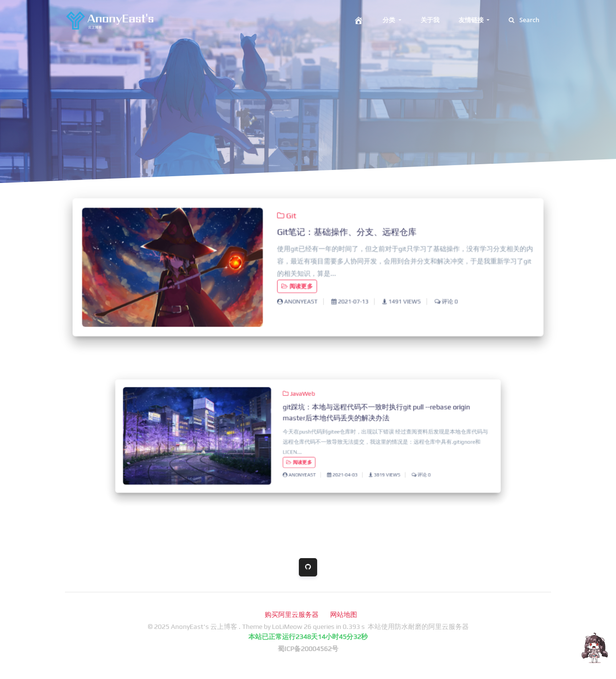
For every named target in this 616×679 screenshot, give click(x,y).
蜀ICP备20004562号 (308, 649)
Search (524, 20)
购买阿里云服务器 (292, 614)
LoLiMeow (287, 627)
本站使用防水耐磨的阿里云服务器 (418, 627)
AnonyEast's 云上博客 (205, 627)
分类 (390, 20)
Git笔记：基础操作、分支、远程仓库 (345, 233)
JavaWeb (301, 403)
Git (287, 218)
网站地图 (344, 614)
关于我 (430, 20)
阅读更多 (298, 285)
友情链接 (472, 20)
